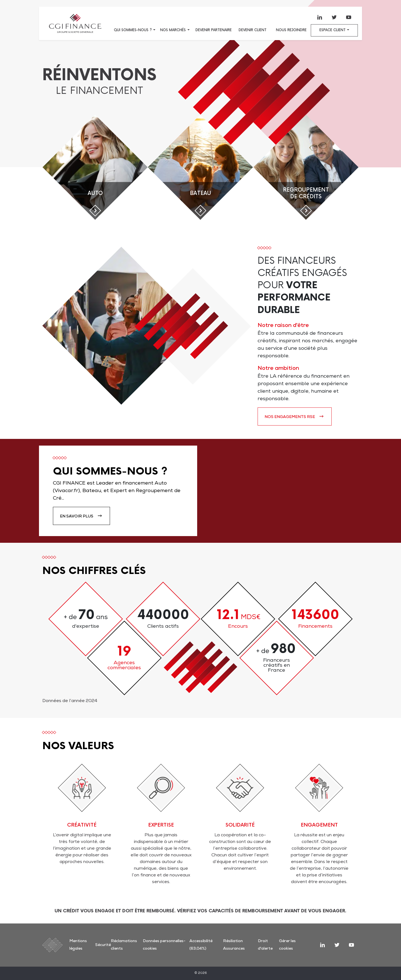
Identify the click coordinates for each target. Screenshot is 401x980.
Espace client (332, 30)
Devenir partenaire (214, 30)
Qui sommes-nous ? (133, 30)
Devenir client (253, 30)
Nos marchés (173, 30)
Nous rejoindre (291, 30)
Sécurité (103, 945)
